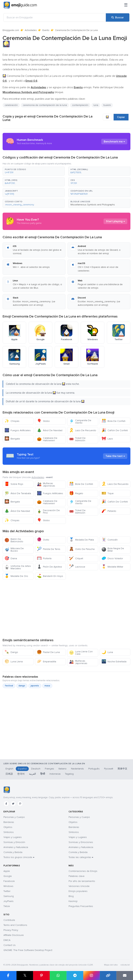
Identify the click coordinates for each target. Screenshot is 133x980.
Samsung (9, 896)
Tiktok (7, 906)
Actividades (31, 30)
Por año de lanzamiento (82, 881)
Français (49, 769)
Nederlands (77, 769)
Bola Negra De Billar (113, 550)
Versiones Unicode (79, 886)
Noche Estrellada (114, 662)
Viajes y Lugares (13, 837)
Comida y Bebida (13, 852)
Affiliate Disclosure (14, 935)
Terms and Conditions (15, 925)
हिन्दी (43, 774)
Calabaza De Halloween (47, 439)
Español (22, 769)
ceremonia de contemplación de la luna (45, 105)
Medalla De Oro (16, 576)
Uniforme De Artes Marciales (18, 567)
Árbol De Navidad (50, 430)
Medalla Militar (112, 567)
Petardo (109, 511)
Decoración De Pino (48, 512)
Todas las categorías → (81, 857)
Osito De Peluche (82, 549)
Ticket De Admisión (77, 439)
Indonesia (55, 774)
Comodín (110, 540)
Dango (11, 652)
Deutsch (36, 769)
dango (22, 686)
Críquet (76, 558)
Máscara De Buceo (14, 550)
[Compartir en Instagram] (91, 976)
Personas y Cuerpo (14, 817)
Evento (46, 30)
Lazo (107, 439)
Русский (109, 769)
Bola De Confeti (113, 421)
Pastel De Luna (48, 652)
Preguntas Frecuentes (81, 906)
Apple (7, 871)
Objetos (8, 827)
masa (47, 686)
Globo (43, 421)
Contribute (9, 920)
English (9, 769)
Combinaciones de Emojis (83, 871)
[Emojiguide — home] (20, 5)
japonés (35, 686)
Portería (44, 558)
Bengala (12, 439)
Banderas (9, 822)
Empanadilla (46, 662)
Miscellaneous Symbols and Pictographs (93, 205)
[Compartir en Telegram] (75, 976)
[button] (34, 171)
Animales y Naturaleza (16, 847)
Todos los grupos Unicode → (19, 857)
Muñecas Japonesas (46, 485)
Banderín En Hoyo (50, 576)
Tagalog (69, 774)
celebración (11, 105)
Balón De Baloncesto (14, 540)
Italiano (63, 769)
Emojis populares (78, 891)
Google (8, 876)
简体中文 (122, 769)
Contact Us (10, 945)
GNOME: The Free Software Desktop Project (28, 950)
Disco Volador (112, 558)
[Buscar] (118, 17)
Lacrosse (77, 567)
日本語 (9, 774)
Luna (107, 652)
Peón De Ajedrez (49, 567)
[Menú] (126, 5)
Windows (8, 886)
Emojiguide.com (11, 30)
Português (94, 769)
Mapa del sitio (111, 965)
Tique (108, 493)
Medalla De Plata (81, 540)
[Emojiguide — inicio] (7, 790)
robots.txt (125, 965)
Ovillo (43, 540)
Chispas (12, 421)
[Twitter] (13, 804)
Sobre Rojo (14, 484)
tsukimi (107, 105)
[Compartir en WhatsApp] (58, 976)
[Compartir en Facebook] (8, 976)
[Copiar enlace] (108, 976)
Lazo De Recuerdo (83, 430)
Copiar (121, 117)
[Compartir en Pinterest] (41, 976)
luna (96, 105)
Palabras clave (77, 876)
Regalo (76, 493)
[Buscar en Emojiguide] (55, 17)
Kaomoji (73, 901)
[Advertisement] (66, 609)
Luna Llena (14, 662)
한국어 (21, 774)
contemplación (80, 105)
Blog (71, 896)
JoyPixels (8, 901)
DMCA (7, 940)
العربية (32, 774)
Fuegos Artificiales (18, 430)
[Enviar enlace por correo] (125, 976)
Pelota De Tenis (49, 549)
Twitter (7, 891)
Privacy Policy (11, 930)
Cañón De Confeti (115, 430)
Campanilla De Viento (80, 422)
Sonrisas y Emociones (81, 842)
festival (9, 686)
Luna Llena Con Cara (81, 653)
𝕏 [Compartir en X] (25, 975)
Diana (11, 558)
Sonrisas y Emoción (14, 842)
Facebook (9, 881)
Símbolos (9, 832)
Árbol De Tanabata (18, 493)
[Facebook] (6, 804)
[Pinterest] (20, 804)
